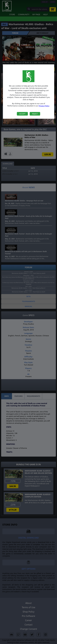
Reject (35, 114)
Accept (22, 114)
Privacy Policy (44, 106)
